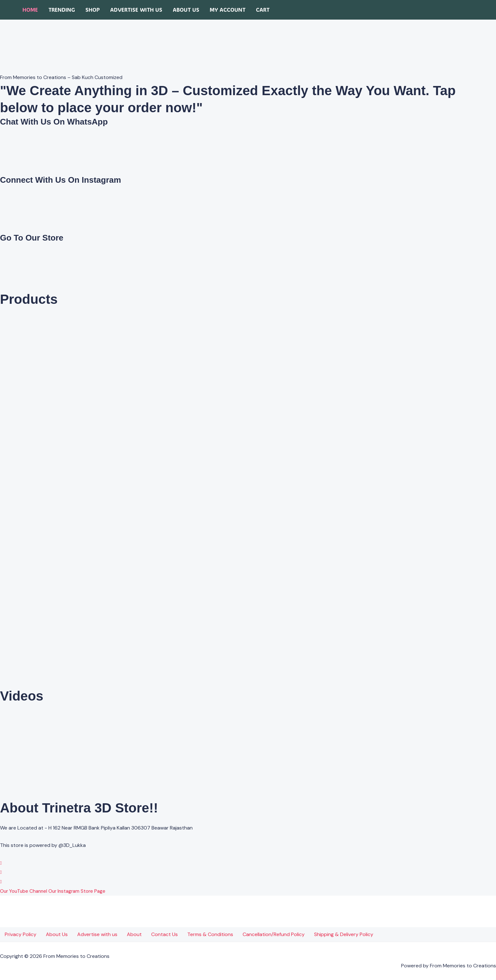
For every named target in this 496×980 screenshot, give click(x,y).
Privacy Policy (21, 934)
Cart (263, 10)
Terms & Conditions (210, 934)
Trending (62, 10)
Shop (93, 10)
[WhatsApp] (1, 863)
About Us (186, 10)
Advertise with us (136, 10)
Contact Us (164, 934)
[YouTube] (1, 882)
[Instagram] (1, 872)
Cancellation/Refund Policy (274, 934)
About (134, 934)
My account (228, 10)
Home (30, 10)
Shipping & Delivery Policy (344, 934)
